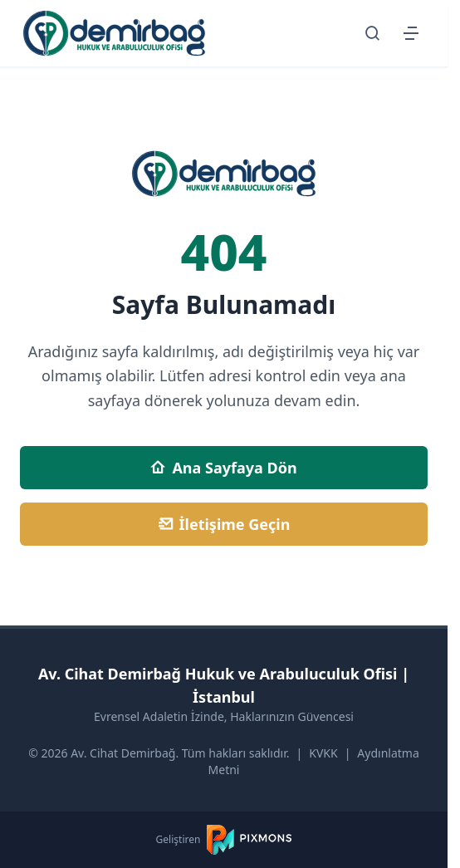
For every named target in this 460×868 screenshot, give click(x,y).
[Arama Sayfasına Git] (373, 33)
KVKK (323, 753)
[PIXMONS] (249, 840)
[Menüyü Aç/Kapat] (411, 33)
